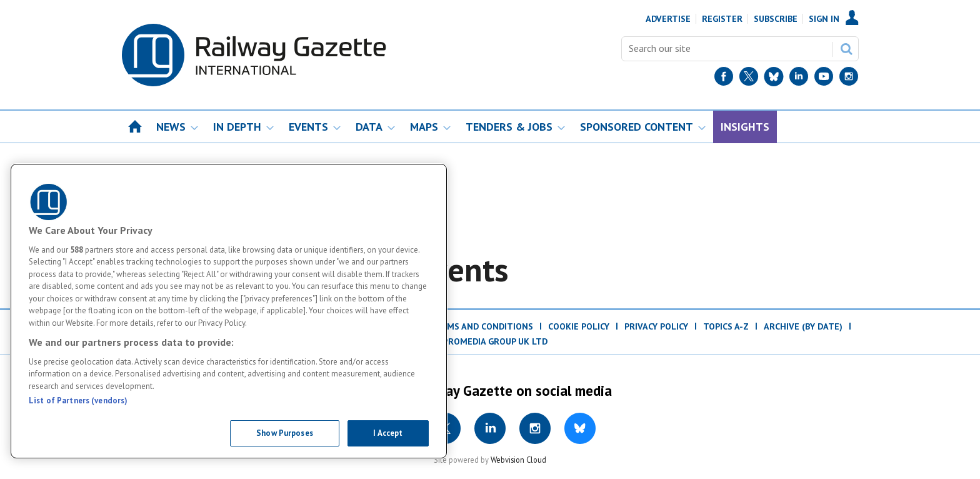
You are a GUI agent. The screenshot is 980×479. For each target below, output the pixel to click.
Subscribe (776, 19)
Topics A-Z (726, 326)
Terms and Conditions (482, 326)
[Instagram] (849, 79)
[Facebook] (724, 79)
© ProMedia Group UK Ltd (490, 341)
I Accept (388, 433)
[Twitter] (749, 79)
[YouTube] (824, 79)
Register (722, 19)
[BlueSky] (774, 79)
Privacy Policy (656, 326)
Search (846, 49)
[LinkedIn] (799, 79)
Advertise (668, 19)
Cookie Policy (579, 326)
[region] (229, 311)
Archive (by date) (803, 326)
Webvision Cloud (518, 460)
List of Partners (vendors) (78, 401)
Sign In (824, 19)
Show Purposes (285, 433)
